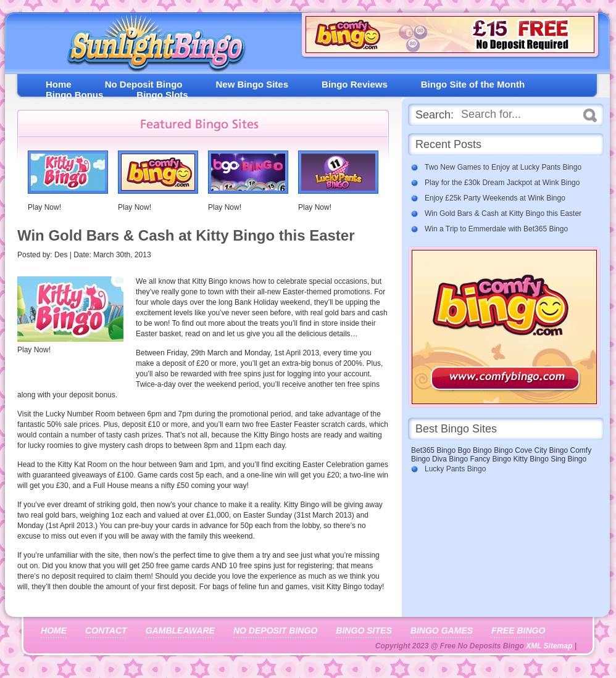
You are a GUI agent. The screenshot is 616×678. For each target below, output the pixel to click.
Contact (106, 630)
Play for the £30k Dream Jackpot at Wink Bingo (502, 183)
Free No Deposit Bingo (151, 46)
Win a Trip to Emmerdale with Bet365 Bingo (496, 229)
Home (59, 84)
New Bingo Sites (252, 84)
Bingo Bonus (74, 95)
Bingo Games (442, 630)
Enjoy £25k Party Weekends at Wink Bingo (495, 198)
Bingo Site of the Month (473, 84)
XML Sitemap (549, 646)
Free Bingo (518, 630)
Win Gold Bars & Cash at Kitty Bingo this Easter (503, 213)
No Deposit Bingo (144, 84)
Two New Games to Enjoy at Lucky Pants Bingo (503, 167)
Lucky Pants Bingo (455, 469)
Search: (435, 115)
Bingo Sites (364, 630)
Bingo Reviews (355, 84)
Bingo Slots (162, 95)
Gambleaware (180, 630)
